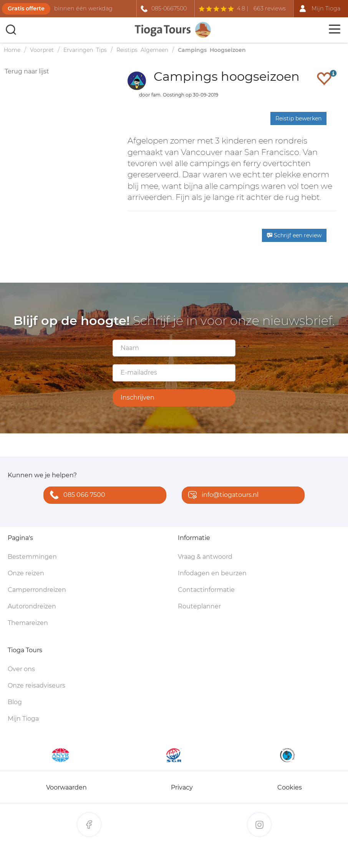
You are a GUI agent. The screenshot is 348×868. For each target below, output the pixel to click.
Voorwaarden (66, 787)
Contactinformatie (206, 590)
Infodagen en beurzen (212, 573)
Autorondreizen (32, 606)
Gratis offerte (26, 8)
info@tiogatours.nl (222, 496)
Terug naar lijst (27, 71)
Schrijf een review (294, 235)
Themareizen (28, 623)
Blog (15, 702)
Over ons (21, 669)
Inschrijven (138, 397)
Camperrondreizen (37, 590)
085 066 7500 (76, 496)
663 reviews (270, 8)
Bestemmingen (32, 557)
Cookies (290, 787)
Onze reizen (26, 573)
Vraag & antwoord (205, 557)
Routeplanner (199, 606)
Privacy (182, 787)
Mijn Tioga (23, 719)
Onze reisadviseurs (36, 686)
